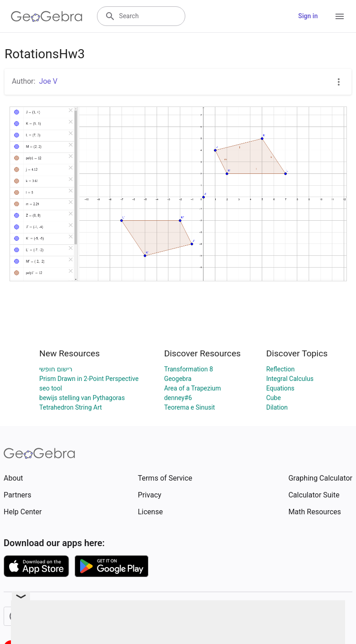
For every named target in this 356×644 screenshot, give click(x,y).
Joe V (48, 81)
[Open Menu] (340, 16)
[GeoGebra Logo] (47, 16)
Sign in (308, 16)
